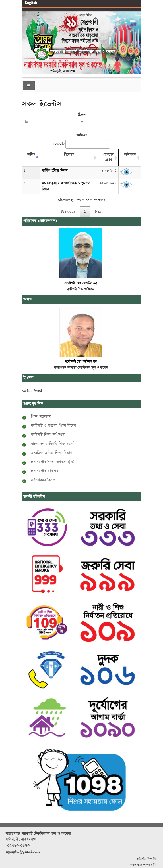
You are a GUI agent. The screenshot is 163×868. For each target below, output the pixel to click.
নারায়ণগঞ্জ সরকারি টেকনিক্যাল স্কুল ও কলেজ (83, 52)
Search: (82, 144)
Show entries (54, 124)
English (31, 3)
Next (136, 38)
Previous (27, 38)
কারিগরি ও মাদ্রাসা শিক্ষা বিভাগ (53, 426)
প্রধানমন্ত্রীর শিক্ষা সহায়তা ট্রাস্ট (52, 462)
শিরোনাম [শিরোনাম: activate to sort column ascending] (69, 155)
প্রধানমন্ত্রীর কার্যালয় (45, 471)
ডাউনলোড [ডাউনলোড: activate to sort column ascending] (130, 155)
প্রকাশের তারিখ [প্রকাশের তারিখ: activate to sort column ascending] (108, 157)
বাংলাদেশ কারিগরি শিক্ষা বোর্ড (52, 444)
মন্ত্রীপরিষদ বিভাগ (43, 480)
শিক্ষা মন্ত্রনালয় (41, 417)
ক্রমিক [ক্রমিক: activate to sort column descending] (31, 155)
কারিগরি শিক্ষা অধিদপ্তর (48, 435)
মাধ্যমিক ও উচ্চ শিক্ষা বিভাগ (52, 453)
